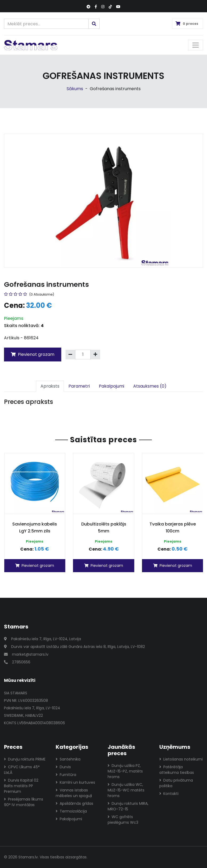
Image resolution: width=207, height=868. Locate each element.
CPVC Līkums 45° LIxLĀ (22, 770)
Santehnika (68, 759)
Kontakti (169, 794)
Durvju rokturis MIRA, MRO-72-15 (128, 806)
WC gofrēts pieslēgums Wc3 (123, 820)
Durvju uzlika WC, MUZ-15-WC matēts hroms (126, 790)
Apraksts (50, 386)
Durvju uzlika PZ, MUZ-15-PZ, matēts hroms (125, 771)
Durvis (63, 767)
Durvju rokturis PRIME (25, 759)
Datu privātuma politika (176, 783)
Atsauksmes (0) (150, 386)
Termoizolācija (71, 811)
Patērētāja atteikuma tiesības (177, 770)
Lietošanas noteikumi (181, 759)
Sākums (75, 89)
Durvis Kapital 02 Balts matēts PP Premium (21, 786)
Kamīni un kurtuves (75, 782)
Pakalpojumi (111, 386)
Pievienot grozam (33, 354)
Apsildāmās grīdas (74, 803)
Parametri (79, 386)
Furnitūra (66, 775)
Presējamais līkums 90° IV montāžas (24, 802)
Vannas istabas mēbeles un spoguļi (74, 793)
